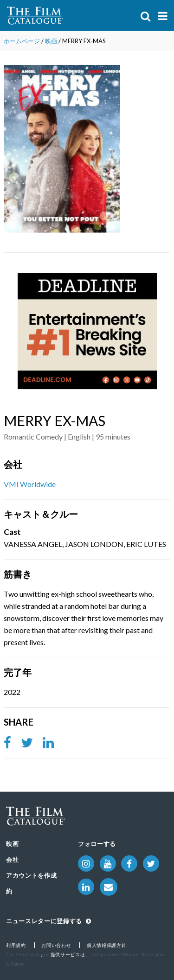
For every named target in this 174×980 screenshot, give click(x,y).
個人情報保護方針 (106, 945)
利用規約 (16, 945)
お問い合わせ (56, 945)
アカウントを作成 (31, 875)
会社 (12, 860)
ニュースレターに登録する (48, 921)
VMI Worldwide (30, 484)
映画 (51, 41)
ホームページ (22, 41)
